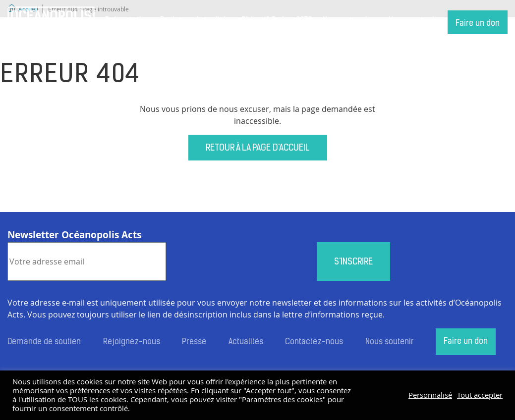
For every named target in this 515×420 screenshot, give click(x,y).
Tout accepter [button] (480, 395)
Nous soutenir (413, 21)
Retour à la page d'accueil (258, 148)
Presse (194, 342)
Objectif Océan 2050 (277, 21)
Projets (173, 21)
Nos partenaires (351, 21)
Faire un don (478, 24)
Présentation (128, 21)
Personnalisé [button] (430, 395)
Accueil (51, 22)
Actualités (213, 21)
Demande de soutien (44, 342)
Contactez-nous (314, 342)
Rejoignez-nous (132, 342)
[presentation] (241, 262)
